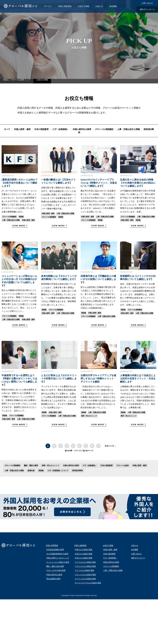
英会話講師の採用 (53, 579)
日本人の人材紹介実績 (84, 558)
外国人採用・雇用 (22, 129)
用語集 (21, 217)
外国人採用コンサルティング (58, 558)
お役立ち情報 (83, 6)
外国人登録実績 (65, 6)
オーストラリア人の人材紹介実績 (88, 583)
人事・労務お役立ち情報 (129, 129)
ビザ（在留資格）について (58, 471)
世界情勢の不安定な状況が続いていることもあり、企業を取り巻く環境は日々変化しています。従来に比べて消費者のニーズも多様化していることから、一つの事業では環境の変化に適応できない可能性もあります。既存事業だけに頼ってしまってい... (59, 294)
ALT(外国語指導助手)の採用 (57, 554)
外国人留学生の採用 (82, 129)
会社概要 (113, 6)
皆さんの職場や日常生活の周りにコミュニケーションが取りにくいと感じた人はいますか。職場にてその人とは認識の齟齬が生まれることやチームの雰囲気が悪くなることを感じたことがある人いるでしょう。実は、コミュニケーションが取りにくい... (19, 301)
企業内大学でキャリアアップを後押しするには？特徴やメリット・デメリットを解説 (98, 379)
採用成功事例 (77, 471)
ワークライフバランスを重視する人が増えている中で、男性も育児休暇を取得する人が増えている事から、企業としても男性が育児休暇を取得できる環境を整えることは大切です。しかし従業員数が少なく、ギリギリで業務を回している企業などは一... (59, 397)
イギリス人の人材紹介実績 (85, 566)
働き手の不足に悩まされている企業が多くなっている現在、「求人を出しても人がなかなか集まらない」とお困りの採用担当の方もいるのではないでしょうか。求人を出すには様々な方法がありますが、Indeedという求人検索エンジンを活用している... (98, 201)
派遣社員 (31, 471)
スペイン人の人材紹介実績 (85, 579)
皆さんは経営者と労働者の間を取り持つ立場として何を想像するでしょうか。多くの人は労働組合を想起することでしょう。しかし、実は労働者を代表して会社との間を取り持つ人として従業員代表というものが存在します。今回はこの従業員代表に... (98, 298)
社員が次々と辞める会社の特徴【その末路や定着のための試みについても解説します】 (138, 183)
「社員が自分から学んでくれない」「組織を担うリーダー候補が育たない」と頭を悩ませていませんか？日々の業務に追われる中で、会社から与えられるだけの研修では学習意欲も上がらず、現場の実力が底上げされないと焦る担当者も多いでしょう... (98, 397)
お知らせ (99, 6)
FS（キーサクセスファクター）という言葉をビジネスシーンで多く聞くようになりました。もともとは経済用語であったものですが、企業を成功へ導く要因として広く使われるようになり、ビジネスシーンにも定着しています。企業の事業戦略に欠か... (19, 201)
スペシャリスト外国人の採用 (58, 562)
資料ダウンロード (147, 9)
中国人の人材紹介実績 (84, 550)
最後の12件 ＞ (111, 446)
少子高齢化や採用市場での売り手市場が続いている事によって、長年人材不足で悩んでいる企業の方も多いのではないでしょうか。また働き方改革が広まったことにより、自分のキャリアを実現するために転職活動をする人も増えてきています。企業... (138, 201)
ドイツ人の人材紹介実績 (84, 570)
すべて (7, 129)
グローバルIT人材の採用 (56, 570)
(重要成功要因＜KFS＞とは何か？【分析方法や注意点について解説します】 (20, 183)
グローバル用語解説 (104, 129)
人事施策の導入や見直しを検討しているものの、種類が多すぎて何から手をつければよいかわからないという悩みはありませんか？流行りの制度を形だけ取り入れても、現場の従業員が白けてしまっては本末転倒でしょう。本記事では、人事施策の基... (138, 397)
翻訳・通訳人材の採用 (55, 566)
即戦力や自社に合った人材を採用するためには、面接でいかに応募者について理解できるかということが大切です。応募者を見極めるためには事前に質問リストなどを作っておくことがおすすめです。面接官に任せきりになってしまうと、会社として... (19, 400)
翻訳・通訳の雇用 (31, 465)
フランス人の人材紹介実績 (85, 575)
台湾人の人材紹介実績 (84, 554)
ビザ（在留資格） (61, 129)
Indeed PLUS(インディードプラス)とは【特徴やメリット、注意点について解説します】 (99, 183)
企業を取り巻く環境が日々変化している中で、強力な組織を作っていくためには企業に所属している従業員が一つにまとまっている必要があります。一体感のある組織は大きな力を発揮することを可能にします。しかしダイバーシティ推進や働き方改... (59, 198)
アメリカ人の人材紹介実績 (85, 562)
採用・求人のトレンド (89, 416)
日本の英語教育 (41, 129)
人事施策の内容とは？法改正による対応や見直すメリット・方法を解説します (138, 379)
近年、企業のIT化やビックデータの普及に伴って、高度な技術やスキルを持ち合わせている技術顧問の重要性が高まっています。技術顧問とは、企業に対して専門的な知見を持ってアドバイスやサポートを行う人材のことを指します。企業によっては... (138, 294)
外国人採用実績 (52, 545)
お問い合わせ (147, 3)
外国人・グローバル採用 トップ (17, 80)
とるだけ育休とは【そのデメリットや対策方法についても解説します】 (59, 379)
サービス (48, 6)
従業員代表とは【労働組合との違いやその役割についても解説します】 (98, 279)
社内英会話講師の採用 (55, 550)
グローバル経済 (123, 465)
